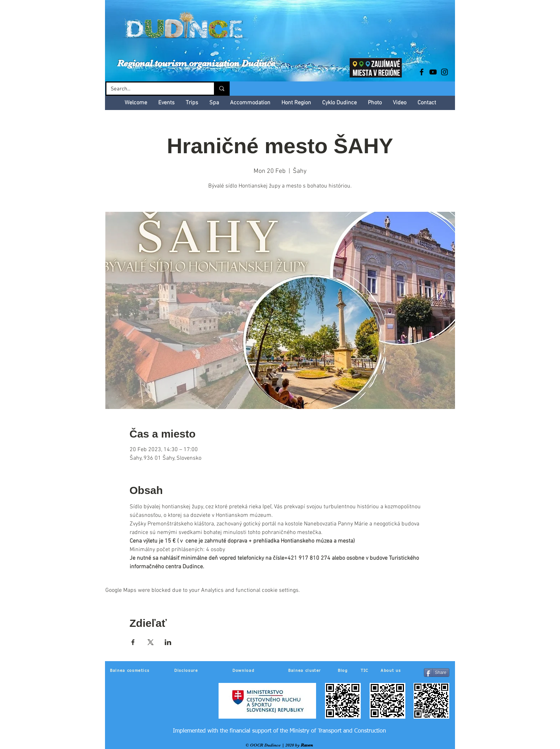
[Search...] (155, 89)
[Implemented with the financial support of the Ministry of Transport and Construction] (279, 731)
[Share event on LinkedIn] (168, 642)
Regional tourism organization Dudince (196, 63)
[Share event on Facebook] (133, 642)
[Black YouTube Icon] (433, 72)
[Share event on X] (151, 642)
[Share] (437, 673)
